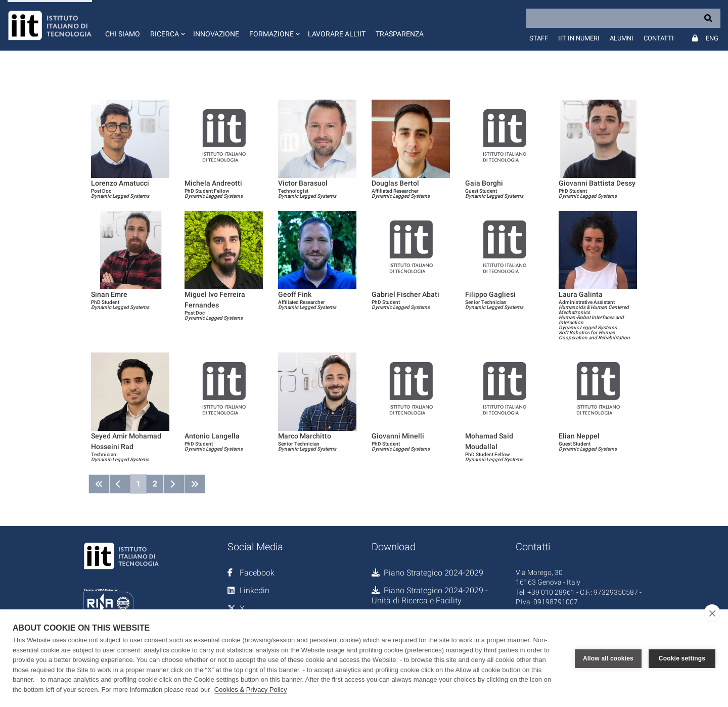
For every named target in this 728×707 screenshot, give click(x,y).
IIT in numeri (579, 38)
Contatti (659, 38)
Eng (712, 38)
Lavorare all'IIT (337, 34)
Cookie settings (682, 658)
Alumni (622, 38)
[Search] (623, 18)
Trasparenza (400, 34)
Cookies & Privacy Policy (251, 690)
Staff (539, 38)
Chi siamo (123, 34)
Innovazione (216, 34)
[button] (167, 25)
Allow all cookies (608, 658)
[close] (712, 613)
